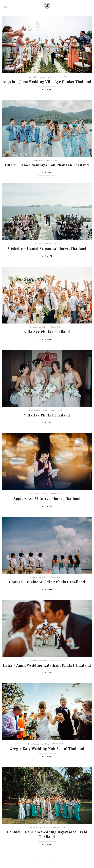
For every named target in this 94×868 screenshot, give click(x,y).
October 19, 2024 (60, 77)
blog (28, 77)
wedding (45, 77)
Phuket (35, 77)
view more (47, 89)
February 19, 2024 (56, 827)
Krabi (32, 827)
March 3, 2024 (53, 160)
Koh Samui (35, 410)
